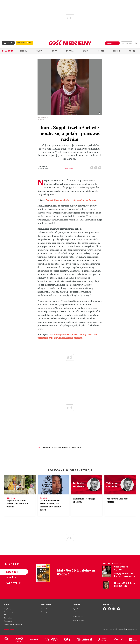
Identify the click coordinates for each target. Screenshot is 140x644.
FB (92, 167)
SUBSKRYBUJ (112, 43)
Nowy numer (8, 51)
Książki (10, 578)
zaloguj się (127, 43)
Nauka (86, 51)
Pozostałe (10, 583)
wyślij (100, 167)
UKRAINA (73, 448)
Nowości (10, 572)
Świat (54, 51)
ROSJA (68, 448)
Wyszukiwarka (136, 43)
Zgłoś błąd (9, 629)
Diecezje (117, 51)
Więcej (132, 51)
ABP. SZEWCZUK (48, 448)
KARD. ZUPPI (57, 448)
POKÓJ (64, 448)
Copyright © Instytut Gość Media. (112, 629)
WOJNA (79, 448)
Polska (39, 51)
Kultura (70, 51)
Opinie (101, 51)
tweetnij (96, 167)
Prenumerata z (24, 43)
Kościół (23, 51)
